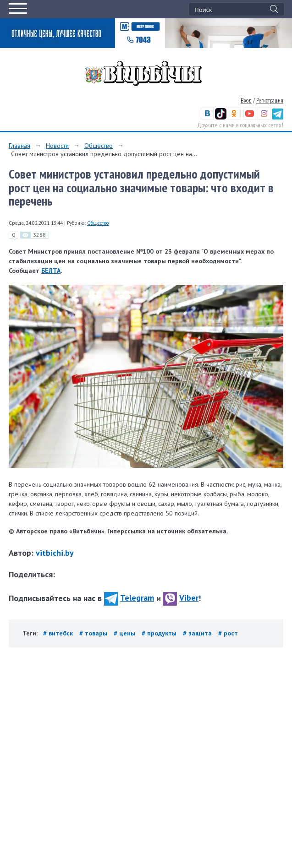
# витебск (59, 633)
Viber (181, 598)
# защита (198, 633)
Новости (57, 146)
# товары (94, 633)
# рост (228, 633)
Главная (19, 146)
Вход (246, 100)
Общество (99, 146)
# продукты (160, 633)
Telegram (129, 598)
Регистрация (270, 100)
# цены (125, 633)
